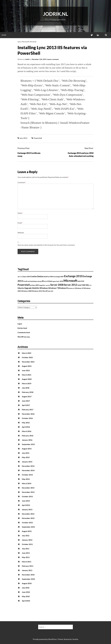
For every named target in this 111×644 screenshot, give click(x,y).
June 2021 (26, 370)
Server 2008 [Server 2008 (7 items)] (57, 285)
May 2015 (26, 457)
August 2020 (27, 379)
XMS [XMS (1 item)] (52, 291)
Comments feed (24, 332)
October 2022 (27, 357)
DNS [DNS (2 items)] (52, 277)
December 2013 (28, 488)
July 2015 (26, 453)
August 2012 (27, 531)
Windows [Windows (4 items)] (44, 288)
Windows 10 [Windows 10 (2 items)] (79, 288)
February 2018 (28, 392)
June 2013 (26, 501)
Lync (19, 42)
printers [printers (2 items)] (33, 285)
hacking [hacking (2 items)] (33, 281)
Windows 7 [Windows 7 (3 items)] (53, 288)
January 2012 (27, 540)
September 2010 (28, 579)
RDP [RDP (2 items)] (37, 285)
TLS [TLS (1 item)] (90, 285)
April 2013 (26, 505)
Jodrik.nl (56, 14)
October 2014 (27, 475)
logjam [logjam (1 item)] (54, 281)
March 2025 (27, 353)
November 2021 (28, 362)
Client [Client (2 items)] (24, 277)
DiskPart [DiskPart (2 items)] (47, 277)
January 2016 (27, 440)
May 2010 (26, 596)
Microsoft (25, 42)
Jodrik (27, 59)
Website (21, 233)
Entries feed (22, 328)
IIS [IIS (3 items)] (43, 281)
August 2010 (27, 583)
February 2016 (28, 436)
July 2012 (26, 536)
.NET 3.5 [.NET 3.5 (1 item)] (20, 277)
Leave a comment (53, 59)
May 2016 (26, 423)
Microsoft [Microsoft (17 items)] (70, 281)
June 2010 (26, 592)
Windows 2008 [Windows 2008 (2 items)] (27, 291)
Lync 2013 (23, 138)
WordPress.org (24, 337)
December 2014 (28, 466)
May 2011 (26, 557)
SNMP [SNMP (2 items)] (80, 285)
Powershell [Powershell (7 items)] (24, 285)
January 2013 (27, 509)
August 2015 (27, 449)
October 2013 (27, 496)
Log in (20, 324)
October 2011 (27, 544)
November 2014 (28, 470)
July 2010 (26, 588)
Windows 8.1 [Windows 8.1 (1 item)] (71, 288)
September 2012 (28, 527)
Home (4, 35)
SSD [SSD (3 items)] (84, 285)
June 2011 (26, 553)
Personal (33, 42)
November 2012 (28, 518)
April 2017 (26, 405)
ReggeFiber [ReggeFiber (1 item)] (42, 285)
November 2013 (28, 492)
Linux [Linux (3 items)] (50, 281)
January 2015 (27, 462)
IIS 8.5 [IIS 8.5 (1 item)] (46, 281)
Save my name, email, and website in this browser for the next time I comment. (46, 245)
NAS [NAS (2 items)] (79, 281)
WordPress (52, 639)
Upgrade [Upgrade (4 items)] (28, 288)
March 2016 (27, 431)
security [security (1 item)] (48, 285)
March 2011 (27, 562)
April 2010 (26, 601)
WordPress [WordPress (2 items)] (46, 291)
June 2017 (26, 401)
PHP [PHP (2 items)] (83, 281)
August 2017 (27, 396)
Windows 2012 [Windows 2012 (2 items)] (37, 291)
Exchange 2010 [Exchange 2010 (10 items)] (73, 276)
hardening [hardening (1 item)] (39, 281)
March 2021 (27, 375)
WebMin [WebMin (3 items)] (36, 288)
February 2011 (28, 566)
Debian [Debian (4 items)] (40, 276)
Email (20, 223)
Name (20, 213)
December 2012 (28, 514)
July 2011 (26, 549)
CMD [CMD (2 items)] (28, 277)
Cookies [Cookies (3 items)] (34, 276)
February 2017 (28, 410)
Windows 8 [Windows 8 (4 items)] (63, 288)
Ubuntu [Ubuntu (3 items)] (21, 288)
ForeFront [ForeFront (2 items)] (27, 281)
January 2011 (27, 570)
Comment (22, 182)
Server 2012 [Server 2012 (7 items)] (70, 285)
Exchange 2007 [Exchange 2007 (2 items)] (59, 277)
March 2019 (27, 383)
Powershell (38, 138)
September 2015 (28, 444)
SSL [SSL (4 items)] (87, 285)
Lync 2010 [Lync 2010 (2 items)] (60, 281)
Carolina (75, 639)
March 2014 (27, 483)
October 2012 (27, 522)
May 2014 (26, 479)
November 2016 (28, 414)
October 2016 (27, 418)
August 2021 (27, 366)
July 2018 (26, 388)
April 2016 (26, 427)
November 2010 (28, 575)
